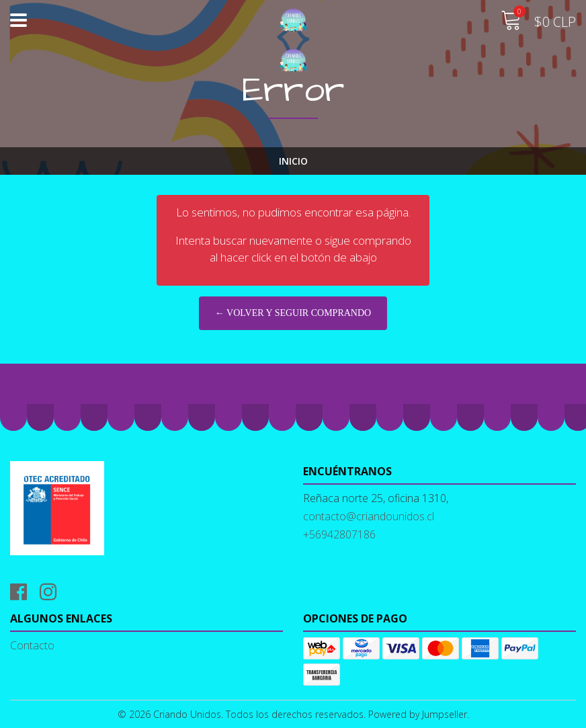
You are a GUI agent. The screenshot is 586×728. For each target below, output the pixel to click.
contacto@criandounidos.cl (369, 516)
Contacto (32, 645)
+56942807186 (339, 534)
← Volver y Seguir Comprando (293, 313)
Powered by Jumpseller (418, 714)
